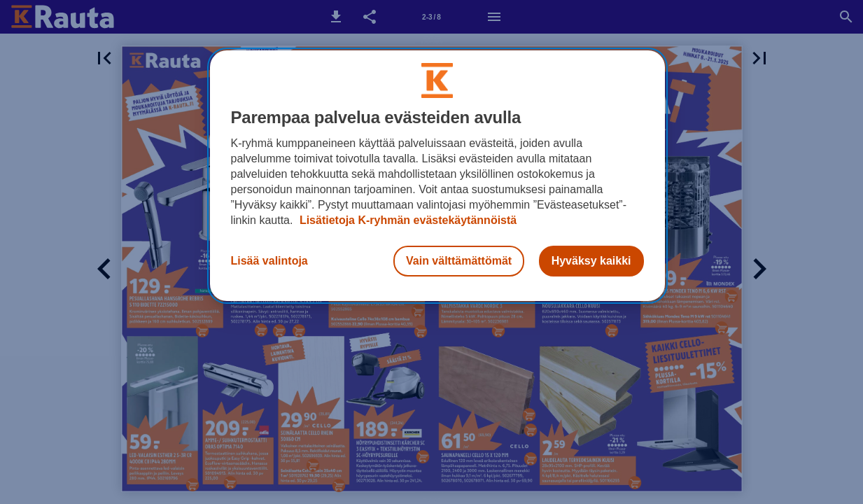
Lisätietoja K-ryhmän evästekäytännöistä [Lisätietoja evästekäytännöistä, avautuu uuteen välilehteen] (406, 220)
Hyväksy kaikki (591, 261)
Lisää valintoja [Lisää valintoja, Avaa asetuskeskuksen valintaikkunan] (269, 261)
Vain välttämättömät (459, 261)
